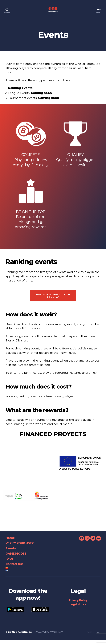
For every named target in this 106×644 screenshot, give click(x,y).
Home (11, 542)
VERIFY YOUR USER (22, 547)
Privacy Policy (78, 604)
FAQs (10, 563)
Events (11, 552)
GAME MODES (17, 558)
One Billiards (24, 636)
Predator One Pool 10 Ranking (53, 300)
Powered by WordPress (50, 636)
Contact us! (15, 568)
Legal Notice (78, 609)
